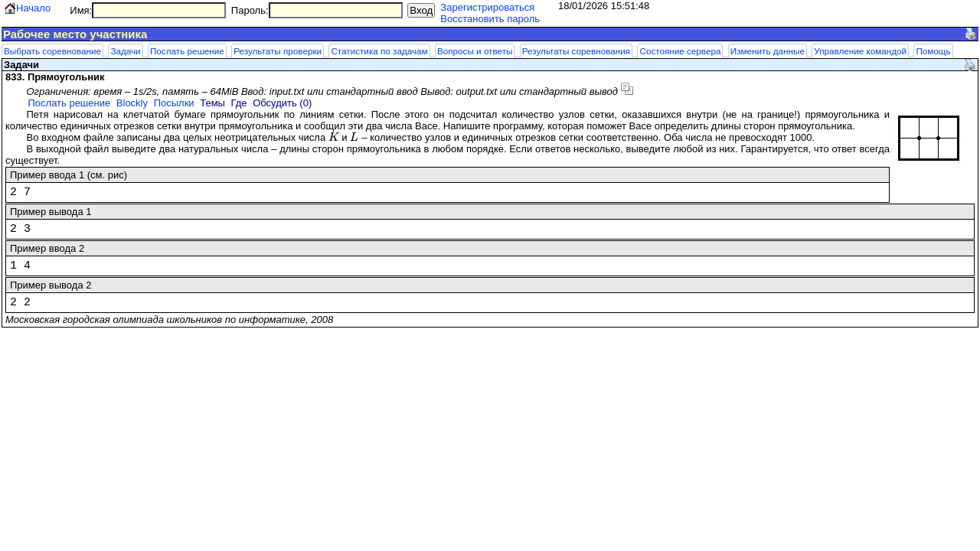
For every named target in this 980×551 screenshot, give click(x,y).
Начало (33, 8)
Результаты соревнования (576, 51)
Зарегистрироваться (487, 7)
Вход (421, 10)
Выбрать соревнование (52, 51)
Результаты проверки (278, 51)
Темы (212, 103)
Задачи (125, 51)
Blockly (132, 103)
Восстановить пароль (490, 19)
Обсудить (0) (282, 103)
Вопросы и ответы (475, 51)
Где (239, 103)
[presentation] (334, 137)
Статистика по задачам (379, 51)
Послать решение (187, 51)
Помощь (933, 51)
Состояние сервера (680, 51)
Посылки (174, 103)
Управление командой (860, 51)
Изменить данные (768, 51)
